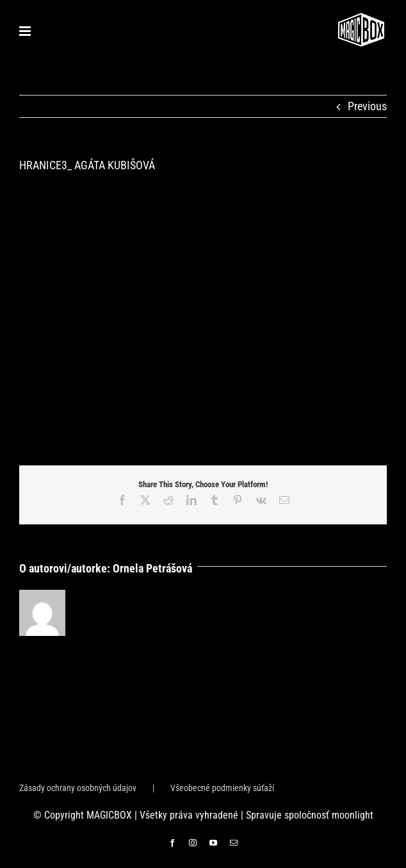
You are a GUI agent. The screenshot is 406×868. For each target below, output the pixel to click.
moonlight (353, 815)
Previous (367, 106)
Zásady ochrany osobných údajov (78, 788)
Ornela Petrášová (152, 568)
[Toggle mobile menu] (26, 31)
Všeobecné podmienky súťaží (222, 788)
